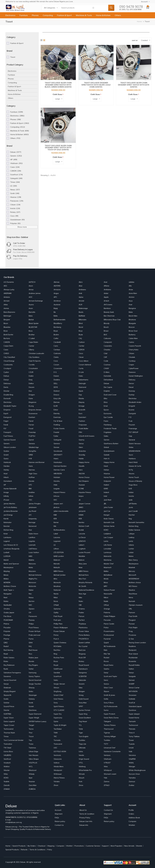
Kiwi (30, 530)
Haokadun (58, 462)
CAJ (80, 338)
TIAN (56, 733)
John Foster (108, 507)
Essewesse (33, 413)
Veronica (132, 755)
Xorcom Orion (134, 774)
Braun (106, 331)
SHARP (132, 684)
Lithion (56, 549)
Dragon (32, 395)
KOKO (106, 530)
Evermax (57, 417)
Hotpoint (107, 481)
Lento (106, 541)
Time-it (132, 733)
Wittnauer (58, 774)
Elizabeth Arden (135, 402)
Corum (56, 365)
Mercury (132, 571)
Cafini (56, 338)
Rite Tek (107, 654)
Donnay (132, 391)
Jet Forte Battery (10, 507)
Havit (106, 466)
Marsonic (32, 564)
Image (6, 492)
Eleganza (32, 402)
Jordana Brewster (11, 511)
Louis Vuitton (34, 552)
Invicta (131, 496)
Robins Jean (33, 658)
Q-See (131, 639)
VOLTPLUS (33, 763)
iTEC (31, 500)
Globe (131, 447)
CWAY (106, 368)
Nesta (56, 594)
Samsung (33, 673)
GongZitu (32, 451)
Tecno (31, 729)
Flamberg (108, 425)
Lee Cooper (108, 537)
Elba (105, 398)
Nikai (56, 597)
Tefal (81, 729)
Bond (81, 327)
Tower (131, 740)
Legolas (32, 541)
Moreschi (57, 582)
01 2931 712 (124, 9)
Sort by (135, 41)
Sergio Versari (59, 684)
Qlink (31, 643)
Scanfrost (58, 676)
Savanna (7, 676)
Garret (31, 440)
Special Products (12, 850)
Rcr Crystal (83, 646)
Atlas (6, 305)
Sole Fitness (58, 699)
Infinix (31, 496)
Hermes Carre (59, 470)
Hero (81, 470)
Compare (132, 821)
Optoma (57, 609)
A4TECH (32, 282)
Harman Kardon (60, 466)
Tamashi (132, 721)
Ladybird (107, 534)
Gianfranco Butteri (111, 444)
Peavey (32, 620)
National (57, 590)
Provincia (132, 635)
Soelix (6, 699)
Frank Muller (83, 428)
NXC (30, 605)
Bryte (81, 335)
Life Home (108, 545)
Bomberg (57, 327)
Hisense (107, 474)
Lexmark (32, 545)
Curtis (81, 368)
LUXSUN (7, 556)
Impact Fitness (59, 492)
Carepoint (108, 342)
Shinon (56, 688)
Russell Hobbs (134, 665)
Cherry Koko (134, 350)
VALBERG (7, 755)
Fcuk (131, 421)
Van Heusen (33, 755)
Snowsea (132, 695)
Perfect (82, 620)
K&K (55, 515)
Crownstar (58, 368)
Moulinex (57, 586)
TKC (55, 736)
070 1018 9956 (136, 9)
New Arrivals (129, 846)
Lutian (131, 552)
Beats (81, 312)
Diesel (131, 387)
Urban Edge (33, 751)
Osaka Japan (9, 613)
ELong (31, 406)
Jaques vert (58, 504)
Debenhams (83, 380)
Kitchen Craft (84, 526)
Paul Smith (133, 616)
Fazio (106, 421)
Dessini (31, 387)
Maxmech (108, 567)
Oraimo (82, 609)
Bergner (7, 320)
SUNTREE (7, 714)
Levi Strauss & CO (11, 545)
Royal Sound (84, 665)
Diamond (82, 387)
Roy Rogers (33, 665)
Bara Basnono (9, 312)
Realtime (132, 646)
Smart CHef (58, 695)
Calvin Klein (133, 338)
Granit (6, 455)
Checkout (42, 846)
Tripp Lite (82, 744)
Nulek (106, 601)
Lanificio (32, 537)
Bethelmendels (60, 320)
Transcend (58, 744)
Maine (131, 556)
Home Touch (134, 477)
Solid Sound (84, 699)
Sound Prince (9, 706)
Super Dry (58, 714)
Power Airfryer (35, 631)
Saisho (107, 669)
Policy (50, 850)
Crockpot (7, 368)
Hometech (8, 481)
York (80, 782)
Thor (31, 733)
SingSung (57, 691)
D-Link (81, 372)
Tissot (31, 736)
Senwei (132, 680)
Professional (109, 635)
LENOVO (82, 541)
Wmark (82, 774)
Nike (80, 597)
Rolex (6, 661)
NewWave (133, 594)
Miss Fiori (82, 579)
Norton (32, 601)
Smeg (81, 695)
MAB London (59, 556)
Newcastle (108, 594)
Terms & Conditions (37, 850)
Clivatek (132, 357)
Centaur (57, 350)
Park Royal (58, 616)
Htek (55, 485)
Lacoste (82, 534)
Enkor (56, 410)
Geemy (81, 440)
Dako (81, 376)
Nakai (31, 590)
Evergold (132, 413)
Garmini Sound (10, 440)
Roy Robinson (9, 665)
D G (55, 372)
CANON (7, 342)
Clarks (56, 357)
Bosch (106, 327)
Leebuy (132, 537)
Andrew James (35, 293)
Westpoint (58, 770)
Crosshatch (33, 368)
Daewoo (132, 372)
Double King (8, 395)
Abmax (56, 282)
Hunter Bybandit (10, 489)
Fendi (6, 425)
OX (30, 613)
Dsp (80, 395)
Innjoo (81, 496)
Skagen (82, 691)
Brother (32, 335)
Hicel (6, 474)
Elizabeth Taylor (10, 406)
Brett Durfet (8, 335)
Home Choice (84, 477)
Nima (131, 597)
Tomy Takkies (134, 736)
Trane (31, 744)
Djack (81, 391)
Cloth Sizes (57, 94)
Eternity (57, 413)
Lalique (132, 534)
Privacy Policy (85, 818)
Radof (6, 646)
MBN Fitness (58, 571)
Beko (31, 316)
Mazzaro (32, 571)
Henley (6, 470)
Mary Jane (83, 564)
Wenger (132, 766)
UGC (55, 748)
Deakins (57, 380)
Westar (7, 770)
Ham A (107, 459)
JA (80, 500)
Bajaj (56, 308)
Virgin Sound (84, 759)
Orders (131, 814)
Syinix (56, 721)
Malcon (82, 560)
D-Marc (107, 372)
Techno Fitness (110, 725)
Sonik (31, 703)
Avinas (6, 308)
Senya (6, 684)
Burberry (132, 335)
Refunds (24, 850)
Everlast (32, 417)
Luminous (108, 552)
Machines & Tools (84, 15)
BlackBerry (58, 323)
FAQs (57, 818)
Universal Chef (110, 748)
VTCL (81, 763)
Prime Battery (84, 635)
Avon (31, 308)
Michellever (108, 575)
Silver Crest (108, 688)
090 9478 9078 (131, 7)
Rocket (107, 658)
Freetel (56, 432)
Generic (7, 444)
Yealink (6, 782)
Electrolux (133, 398)
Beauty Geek (109, 312)
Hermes (32, 470)
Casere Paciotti (135, 346)
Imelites (32, 492)
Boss (31, 331)
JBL (105, 504)
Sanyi (106, 673)
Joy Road (32, 511)
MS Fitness (133, 586)
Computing (48, 15)
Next (5, 597)
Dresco (56, 395)
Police (106, 628)
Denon (131, 383)
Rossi (56, 661)
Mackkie (82, 556)
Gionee (56, 447)
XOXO (6, 778)
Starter (6, 710)
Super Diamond (35, 714)
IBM (30, 489)
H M (30, 459)
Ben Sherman (109, 316)
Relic (106, 650)
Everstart (82, 417)
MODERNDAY (134, 579)
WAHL (131, 763)
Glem (81, 447)
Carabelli (57, 342)
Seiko (56, 680)
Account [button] (144, 2)
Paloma (107, 613)
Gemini (107, 440)
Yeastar (32, 782)
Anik (80, 293)
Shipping (51, 846)
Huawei (82, 485)
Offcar (106, 605)
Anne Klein (133, 293)
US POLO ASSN (60, 751)
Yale (105, 778)
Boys (81, 331)
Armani (7, 301)
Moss (106, 582)
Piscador (7, 628)
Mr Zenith (82, 586)
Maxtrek (132, 567)
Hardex (7, 466)
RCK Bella (57, 646)
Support (105, 846)
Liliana (131, 545)
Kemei (56, 522)
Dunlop (132, 395)
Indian (131, 492)
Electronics (10, 15)
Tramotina (8, 744)
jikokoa (56, 507)
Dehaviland (108, 380)
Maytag (7, 571)
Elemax (57, 402)
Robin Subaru (9, 658)
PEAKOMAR (8, 620)
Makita (31, 560)
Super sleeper (134, 714)
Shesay (32, 688)
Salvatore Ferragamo (12, 673)
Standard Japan (135, 706)
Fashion (82, 421)
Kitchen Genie (109, 526)
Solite (106, 699)
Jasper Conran (85, 504)
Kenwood (33, 526)
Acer (106, 282)
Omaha (7, 609)
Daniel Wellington (136, 376)
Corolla (32, 365)
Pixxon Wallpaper (61, 628)
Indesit (106, 492)
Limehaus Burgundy (12, 549)
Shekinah (7, 688)
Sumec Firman (84, 710)
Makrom (57, 560)
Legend (7, 541)
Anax (131, 290)
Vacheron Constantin (112, 751)
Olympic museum (136, 605)
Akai (80, 286)
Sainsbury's (83, 669)
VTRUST (107, 763)
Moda (106, 579)
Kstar (6, 534)
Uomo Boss (8, 751)
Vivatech (7, 763)
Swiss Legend (9, 721)
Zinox (81, 785)
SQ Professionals (111, 706)
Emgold (132, 406)
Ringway (82, 654)
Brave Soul (133, 331)
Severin (82, 684)
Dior (30, 391)
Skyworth (7, 695)
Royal (56, 665)
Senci (106, 680)
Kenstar (7, 526)
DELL (56, 383)
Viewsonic (58, 759)
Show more (22, 227)
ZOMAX (7, 789)
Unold (131, 748)
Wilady (32, 774)
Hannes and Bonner (37, 462)
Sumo (106, 710)
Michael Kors (84, 575)
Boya (56, 331)
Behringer (7, 316)
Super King (83, 714)
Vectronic (57, 755)
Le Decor (82, 537)
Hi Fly (131, 470)
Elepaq (81, 402)
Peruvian (107, 620)
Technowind (8, 729)
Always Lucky (9, 290)
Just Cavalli (133, 511)
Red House (33, 650)
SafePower (58, 669)
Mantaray (108, 560)
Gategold (57, 440)
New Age (82, 594)
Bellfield (82, 316)
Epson (106, 410)
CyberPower (134, 368)
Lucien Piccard (84, 552)
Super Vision (9, 718)
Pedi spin (57, 620)
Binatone (132, 320)
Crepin (131, 365)
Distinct (57, 391)
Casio (6, 350)
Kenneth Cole (109, 522)
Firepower (83, 425)
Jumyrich (82, 511)
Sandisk (57, 673)
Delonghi (82, 383)
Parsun (81, 616)
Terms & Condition (87, 814)
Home (139, 21)
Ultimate (82, 748)
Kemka (81, 522)
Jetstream (33, 507)
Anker (106, 293)
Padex (81, 613)
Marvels (57, 564)
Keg (130, 519)
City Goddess (34, 357)
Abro (81, 282)
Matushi (57, 567)
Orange (107, 609)
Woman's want (110, 774)
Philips (31, 624)
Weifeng (82, 766)
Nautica (132, 590)
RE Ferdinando (110, 646)
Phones (35, 15)
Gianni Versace (135, 444)
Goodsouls (58, 451)
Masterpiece (134, 564)
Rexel (6, 654)
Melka (106, 571)
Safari (31, 669)
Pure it (56, 639)
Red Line (82, 650)
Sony (56, 703)
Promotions (79, 846)
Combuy (132, 361)
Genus (81, 444)
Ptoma (6, 639)
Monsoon (32, 582)
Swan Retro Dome (111, 718)
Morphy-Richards (85, 582)
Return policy (60, 821)
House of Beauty (135, 481)
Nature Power (109, 590)
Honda (31, 481)
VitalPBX (132, 759)
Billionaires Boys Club (112, 320)
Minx (55, 579)
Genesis (32, 444)
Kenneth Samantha (136, 522)
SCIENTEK (83, 676)
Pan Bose (7, 616)
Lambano (7, 537)
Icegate (57, 489)
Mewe (6, 575)
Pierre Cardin (109, 624)
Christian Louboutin (36, 353)
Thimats (132, 729)
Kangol (107, 515)
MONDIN (7, 582)
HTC (30, 485)
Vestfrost (7, 759)
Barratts (32, 312)
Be (55, 312)
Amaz (31, 290)
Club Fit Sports (35, 361)
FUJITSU (32, 436)
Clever (81, 357)
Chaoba (107, 350)
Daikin (31, 376)
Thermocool (109, 729)
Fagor (6, 421)
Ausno (31, 305)
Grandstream (109, 451)
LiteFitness (33, 549)
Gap (130, 436)
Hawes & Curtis (135, 466)
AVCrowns (108, 305)
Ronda (31, 661)
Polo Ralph (133, 628)
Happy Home (84, 462)
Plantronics (83, 628)
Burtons (7, 338)
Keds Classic (109, 519)
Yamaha (132, 778)
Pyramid (107, 639)
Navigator (8, 594)
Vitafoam (108, 759)
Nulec (81, 601)
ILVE (130, 489)
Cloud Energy (9, 361)
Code (106, 361)
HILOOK (82, 474)
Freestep (32, 432)
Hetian (106, 470)
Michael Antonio (35, 575)
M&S (31, 556)
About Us (83, 810)
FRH (80, 432)
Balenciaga (83, 308)
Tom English (84, 736)
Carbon (82, 342)
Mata (31, 567)
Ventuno (107, 755)
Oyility (56, 613)
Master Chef (109, 564)
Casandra (108, 346)
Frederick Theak (110, 428)
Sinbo (31, 691)
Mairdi (6, 560)
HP (5, 485)
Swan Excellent (85, 718)
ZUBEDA (32, 789)
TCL (80, 725)
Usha (81, 751)
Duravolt (7, 398)
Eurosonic (108, 413)
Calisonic (107, 338)
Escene (132, 410)
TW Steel (7, 748)
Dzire (31, 398)
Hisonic (132, 474)
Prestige (7, 635)
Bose (6, 331)
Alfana (106, 286)
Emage (82, 406)
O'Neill (56, 605)
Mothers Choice (10, 586)
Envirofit (82, 410)
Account (58, 810)
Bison (6, 323)
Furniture (24, 15)
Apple (106, 297)
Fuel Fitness (8, 436)
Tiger (81, 733)
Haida (81, 459)
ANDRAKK (8, 293)
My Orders (32, 846)
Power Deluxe (59, 631)
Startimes (33, 710)
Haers (56, 459)
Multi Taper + (9, 590)
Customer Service (93, 846)
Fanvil (31, 421)
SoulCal (132, 703)
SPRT (81, 706)
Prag (131, 631)
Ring (55, 654)
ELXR (56, 406)
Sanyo (131, 673)
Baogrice (132, 308)
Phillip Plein (58, 624)
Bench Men (133, 316)
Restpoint (133, 650)
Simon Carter (134, 688)
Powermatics (109, 631)
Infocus (56, 496)
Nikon (106, 597)
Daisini (56, 376)
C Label (32, 338)
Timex (6, 736)
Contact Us (59, 825)
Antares (7, 297)
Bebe (131, 312)
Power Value (84, 631)
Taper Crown (9, 725)
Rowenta (132, 661)
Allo (130, 286)
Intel (105, 496)
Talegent (107, 721)
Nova (56, 601)
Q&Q (6, 643)
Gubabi (107, 455)
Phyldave (82, 624)
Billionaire (83, 320)
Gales (106, 436)
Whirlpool (108, 770)
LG (55, 545)
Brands (139, 846)
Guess (6, 459)
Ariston (132, 297)
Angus (56, 293)
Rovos (106, 661)
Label (56, 534)
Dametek (107, 376)
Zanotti (7, 785)
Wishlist (132, 825)
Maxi (81, 567)
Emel (106, 406)
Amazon (57, 290)
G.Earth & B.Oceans (87, 436)
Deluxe (106, 383)
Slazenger (33, 695)
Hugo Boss (133, 485)
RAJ (30, 646)
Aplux (81, 297)
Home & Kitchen (103, 15)
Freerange (133, 428)
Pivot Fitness (34, 628)
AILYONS (57, 286)
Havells (82, 466)
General (132, 440)
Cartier (81, 346)
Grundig (82, 455)
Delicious (7, 383)
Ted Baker (58, 729)
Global (106, 447)
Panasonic (33, 616)
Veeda (81, 755)
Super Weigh (34, 718)
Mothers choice (135, 582)
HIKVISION (58, 474)
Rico (30, 654)
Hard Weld (133, 462)
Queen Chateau (60, 643)
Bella (56, 316)
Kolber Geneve (134, 530)
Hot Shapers (84, 481)
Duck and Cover (110, 395)
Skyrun (106, 691)
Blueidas (7, 327)
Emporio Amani (35, 410)
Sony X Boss (109, 703)
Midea (6, 579)
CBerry (31, 350)
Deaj (31, 380)
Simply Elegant (10, 691)
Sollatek (132, 699)
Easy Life (57, 398)
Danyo (6, 380)
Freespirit (7, 432)
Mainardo (108, 556)
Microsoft (132, 575)
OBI (80, 605)
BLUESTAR (33, 327)
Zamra (107, 782)
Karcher (132, 515)
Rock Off (82, 658)
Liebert (81, 545)
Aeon (31, 286)
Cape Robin (33, 342)
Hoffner (32, 477)
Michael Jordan (60, 575)
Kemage (32, 522)
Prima (56, 635)
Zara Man (33, 785)
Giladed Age (34, 447)
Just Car (107, 511)
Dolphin (107, 391)
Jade (131, 500)
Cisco (81, 353)
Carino (131, 342)
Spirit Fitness (59, 706)
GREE (31, 455)
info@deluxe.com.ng (14, 822)
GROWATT (58, 455)
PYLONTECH (84, 639)
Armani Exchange (36, 301)
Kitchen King (134, 526)
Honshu (57, 481)
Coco (56, 361)
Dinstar (6, 391)
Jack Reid (107, 500)
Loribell (6, 552)
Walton (7, 766)
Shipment (59, 814)
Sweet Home (134, 718)
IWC (55, 500)
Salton (131, 669)
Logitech (82, 549)
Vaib (130, 751)
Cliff (105, 357)
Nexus (31, 597)
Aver (131, 305)
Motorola (32, 586)
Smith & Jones (109, 695)
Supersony (58, 718)
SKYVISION (133, 691)
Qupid (106, 643)
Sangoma (83, 673)
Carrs (56, 346)
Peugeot (132, 620)
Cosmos (107, 365)
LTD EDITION (59, 552)
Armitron (57, 301)
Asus (131, 301)
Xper (31, 778)
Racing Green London (137, 643)
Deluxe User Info (86, 821)
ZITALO (107, 785)
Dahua (6, 376)
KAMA (81, 515)
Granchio (82, 451)
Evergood (8, 417)
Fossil (31, 428)
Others (118, 15)
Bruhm (56, 335)
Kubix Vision (33, 534)
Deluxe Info (84, 825)
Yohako (57, 782)
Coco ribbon (84, 361)
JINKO (81, 507)
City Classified (9, 357)
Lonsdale (107, 549)
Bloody (107, 323)
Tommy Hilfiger (110, 736)
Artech (106, 301)
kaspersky (33, 519)
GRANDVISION (134, 451)
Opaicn (32, 609)
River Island (133, 654)
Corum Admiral (85, 365)
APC (55, 297)
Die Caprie (108, 387)
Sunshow (132, 710)
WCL (31, 766)
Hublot (106, 485)
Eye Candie (108, 417)
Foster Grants (59, 428)
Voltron (57, 763)
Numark (132, 601)
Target (31, 725)
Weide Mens (59, 766)
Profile (131, 810)
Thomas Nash (9, 733)
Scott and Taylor (110, 676)
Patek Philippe (109, 616)
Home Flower (109, 477)
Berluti (31, 320)
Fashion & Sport (64, 15)
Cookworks (8, 365)
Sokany (32, 699)
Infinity (6, 496)
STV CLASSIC (59, 710)
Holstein (57, 477)
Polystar (7, 631)
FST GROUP (134, 432)
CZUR (31, 372)
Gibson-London (10, 447)
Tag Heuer (83, 721)
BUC (106, 335)
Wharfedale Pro (85, 770)
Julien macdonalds (61, 511)
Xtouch (81, 778)
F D (130, 417)
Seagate (132, 676)
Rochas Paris (59, 658)
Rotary (81, 661)
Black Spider (34, 323)
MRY (106, 586)
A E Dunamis (9, 282)
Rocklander (133, 658)
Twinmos (32, 748)
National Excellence (86, 590)
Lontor (131, 549)
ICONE (81, 489)
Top (30, 740)
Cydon (6, 372)
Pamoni (132, 613)
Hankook (7, 462)
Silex (81, 688)
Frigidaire (108, 432)
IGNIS (106, 489)
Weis (106, 766)
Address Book (134, 818)
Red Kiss (57, 650)
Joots (131, 507)
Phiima (6, 624)
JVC (30, 515)
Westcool (33, 770)
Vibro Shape (34, 759)
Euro (81, 413)
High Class (33, 474)
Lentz (131, 541)
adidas (132, 282)
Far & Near (58, 421)
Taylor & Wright (60, 725)
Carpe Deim (8, 346)
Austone (57, 305)
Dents (6, 387)
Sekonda (82, 680)
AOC (31, 297)
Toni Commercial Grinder (14, 740)
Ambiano (82, 290)
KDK (55, 519)
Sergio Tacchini (35, 684)
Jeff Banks (133, 504)
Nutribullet (8, 605)
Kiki (55, 526)
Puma (31, 639)
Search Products (19, 846)
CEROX (82, 350)
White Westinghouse (137, 770)
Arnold (81, 301)
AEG (5, 286)
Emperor (7, 410)
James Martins (9, 504)
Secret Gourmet (10, 680)
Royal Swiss (109, 665)
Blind (81, 323)
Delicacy (132, 380)
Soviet (31, 706)
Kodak (81, 530)
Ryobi (6, 669)
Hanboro (132, 459)
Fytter (56, 436)
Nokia (6, 601)
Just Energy (8, 515)
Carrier (31, 346)
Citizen (131, 353)
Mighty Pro (33, 579)
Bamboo (107, 308)
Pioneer (132, 624)
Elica (106, 402)
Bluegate (132, 323)
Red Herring (8, 650)
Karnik (6, 519)
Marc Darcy (133, 560)
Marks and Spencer (11, 564)
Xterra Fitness (59, 778)
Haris (31, 466)
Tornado (57, 740)
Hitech (6, 477)
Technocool (133, 725)
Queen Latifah (84, 643)
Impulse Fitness (85, 492)
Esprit (6, 413)
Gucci (131, 455)
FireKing (57, 425)
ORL (130, 609)
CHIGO (6, 353)
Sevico (106, 684)
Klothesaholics (59, 530)
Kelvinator (8, 522)
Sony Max (83, 703)
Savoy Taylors (34, 676)
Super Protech (109, 714)
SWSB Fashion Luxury (37, 721)
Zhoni (56, 785)
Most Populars (116, 846)
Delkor (31, 383)
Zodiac (132, 785)
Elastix (81, 398)
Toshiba (82, 740)
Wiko (6, 774)
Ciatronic (57, 353)
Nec (30, 594)
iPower (6, 500)
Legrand (57, 541)
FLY (5, 428)
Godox (6, 451)
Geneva (57, 444)
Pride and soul (34, 635)
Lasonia (57, 537)
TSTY (106, 744)
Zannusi (132, 782)
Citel (106, 353)
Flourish (132, 425)
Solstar (6, 703)
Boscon (132, 327)
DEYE (56, 387)
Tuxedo (132, 744)
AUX (80, 305)
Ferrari (31, 425)
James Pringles (35, 504)
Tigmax (107, 733)
